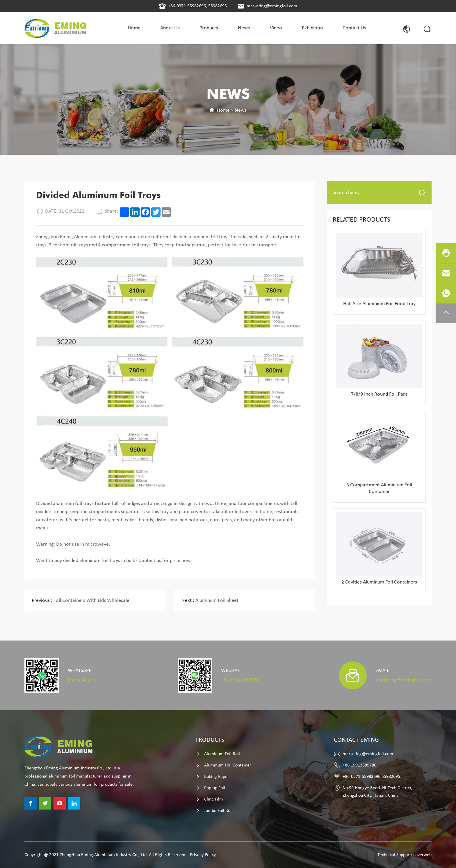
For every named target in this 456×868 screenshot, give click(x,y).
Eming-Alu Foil (83, 680)
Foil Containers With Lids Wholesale (81, 601)
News (241, 110)
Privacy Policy (203, 855)
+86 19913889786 (240, 680)
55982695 (218, 6)
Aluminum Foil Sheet (210, 601)
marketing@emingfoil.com (272, 6)
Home (223, 110)
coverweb (422, 855)
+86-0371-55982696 (187, 6)
